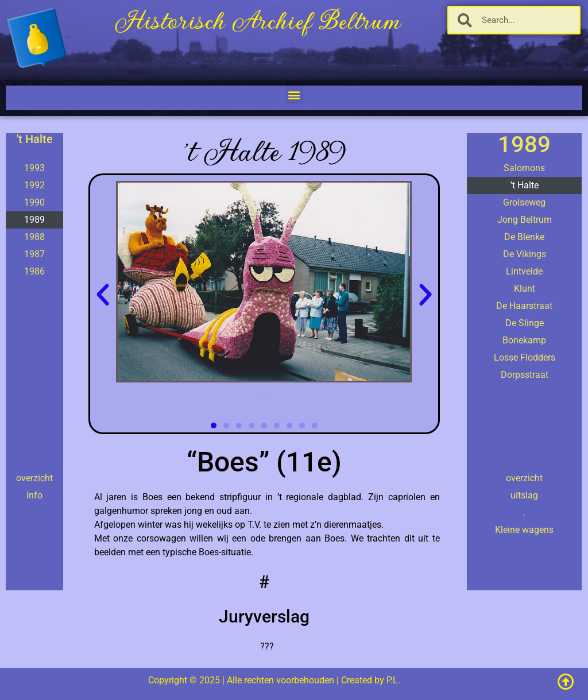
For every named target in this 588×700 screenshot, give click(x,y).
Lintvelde (524, 271)
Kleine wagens (524, 530)
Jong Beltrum (525, 220)
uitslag (524, 495)
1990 (34, 202)
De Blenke (524, 237)
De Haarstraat (524, 306)
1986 (34, 271)
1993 (34, 168)
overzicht (34, 478)
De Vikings (525, 254)
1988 (34, 237)
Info (34, 495)
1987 (34, 254)
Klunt (525, 289)
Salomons (524, 168)
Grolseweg (524, 202)
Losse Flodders (525, 357)
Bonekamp (524, 340)
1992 (34, 185)
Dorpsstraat (525, 375)
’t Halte (525, 185)
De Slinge (525, 323)
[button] (294, 95)
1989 (34, 220)
